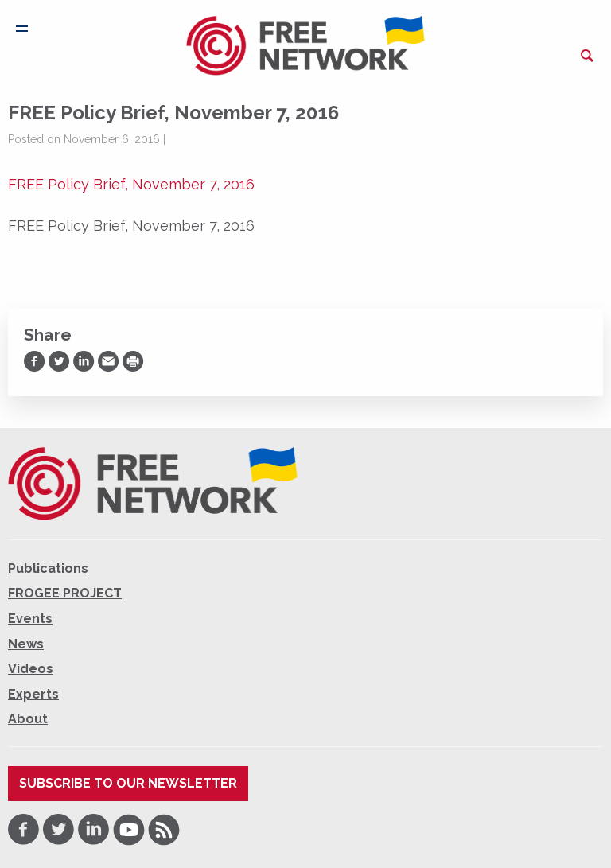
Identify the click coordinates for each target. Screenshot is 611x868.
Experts (33, 694)
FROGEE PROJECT (65, 593)
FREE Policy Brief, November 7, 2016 (131, 184)
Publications (48, 568)
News (26, 644)
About (28, 719)
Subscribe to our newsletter (128, 783)
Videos (31, 669)
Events (30, 619)
